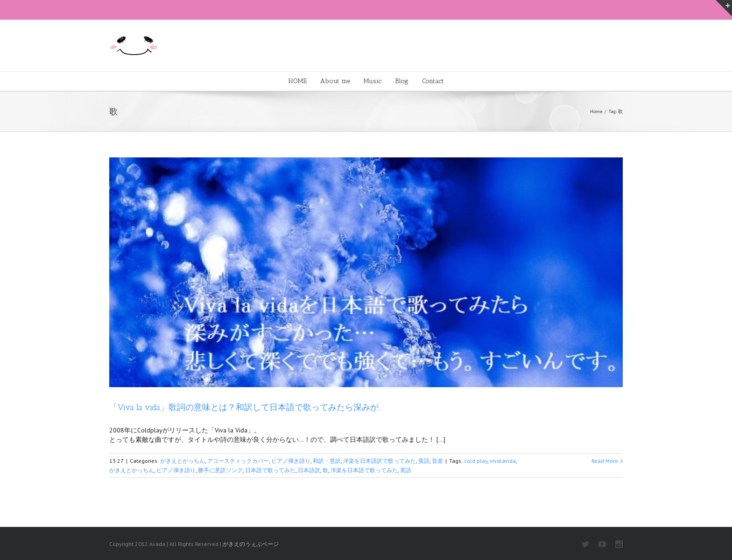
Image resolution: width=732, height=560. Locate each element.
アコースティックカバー (238, 461)
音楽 (437, 461)
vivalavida (503, 461)
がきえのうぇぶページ (251, 544)
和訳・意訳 (327, 461)
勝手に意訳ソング (220, 470)
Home (596, 111)
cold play (476, 461)
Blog (402, 81)
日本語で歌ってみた (270, 470)
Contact (433, 81)
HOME (298, 81)
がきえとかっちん (183, 461)
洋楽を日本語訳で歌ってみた (380, 461)
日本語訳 (309, 470)
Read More (605, 461)
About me (335, 81)
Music (373, 81)
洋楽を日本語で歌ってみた (364, 470)
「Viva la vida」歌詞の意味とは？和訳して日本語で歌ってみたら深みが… (246, 407)
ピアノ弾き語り (291, 461)
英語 (424, 461)
